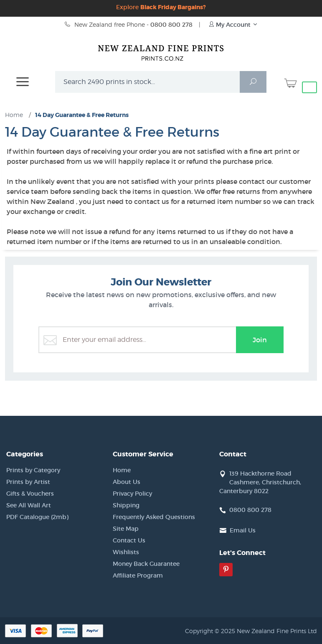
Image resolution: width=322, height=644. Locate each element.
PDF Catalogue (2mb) (37, 517)
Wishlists (126, 552)
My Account (233, 25)
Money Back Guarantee (146, 564)
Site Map (126, 529)
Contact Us (129, 540)
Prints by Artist (28, 482)
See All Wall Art (29, 505)
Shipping (126, 505)
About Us (127, 482)
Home (122, 470)
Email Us (243, 530)
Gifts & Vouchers (30, 494)
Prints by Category (33, 470)
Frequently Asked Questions (154, 517)
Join (260, 340)
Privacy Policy (132, 494)
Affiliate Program (138, 575)
